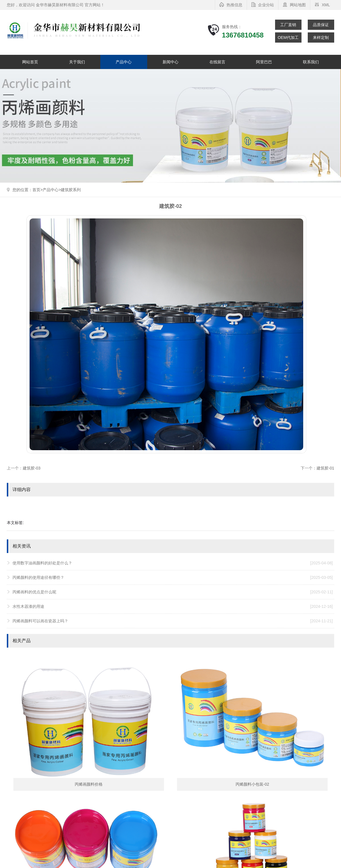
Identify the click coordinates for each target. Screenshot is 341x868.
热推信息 (234, 5)
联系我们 (311, 62)
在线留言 (217, 62)
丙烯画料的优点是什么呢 (173, 592)
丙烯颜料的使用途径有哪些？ (173, 577)
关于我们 (77, 62)
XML (326, 5)
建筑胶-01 (325, 468)
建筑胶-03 (32, 468)
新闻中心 (170, 62)
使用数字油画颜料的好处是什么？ (173, 563)
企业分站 (266, 5)
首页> (38, 190)
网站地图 (298, 5)
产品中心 (124, 62)
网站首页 (30, 62)
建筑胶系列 (71, 190)
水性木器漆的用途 (173, 606)
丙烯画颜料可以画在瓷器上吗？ (173, 621)
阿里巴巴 (264, 62)
